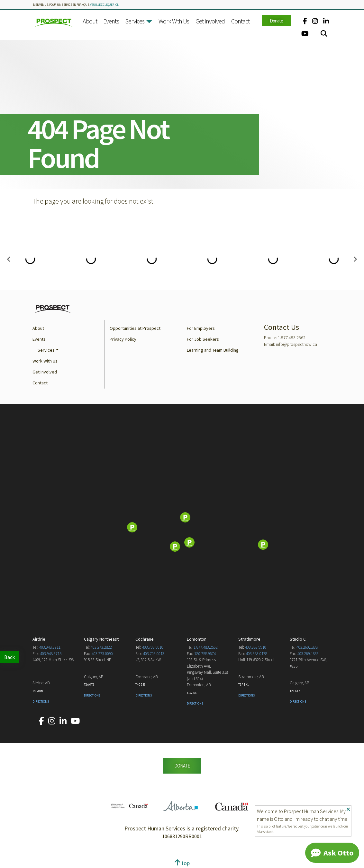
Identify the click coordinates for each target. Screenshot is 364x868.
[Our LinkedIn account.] (326, 21)
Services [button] (46, 350)
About (90, 21)
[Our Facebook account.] (305, 21)
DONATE (182, 766)
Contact (240, 21)
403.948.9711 (50, 647)
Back (9, 657)
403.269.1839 (308, 654)
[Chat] (332, 853)
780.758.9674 (205, 654)
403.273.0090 (102, 654)
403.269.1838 (307, 647)
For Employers (201, 328)
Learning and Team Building (213, 350)
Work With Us (174, 21)
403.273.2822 (101, 647)
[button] (149, 22)
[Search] (324, 34)
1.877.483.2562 (206, 647)
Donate (276, 21)
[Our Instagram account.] (315, 21)
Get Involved (210, 21)
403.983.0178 (257, 654)
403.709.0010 (153, 647)
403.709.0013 (154, 654)
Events (111, 21)
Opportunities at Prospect (135, 328)
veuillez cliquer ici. (104, 5)
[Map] (182, 528)
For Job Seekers (203, 339)
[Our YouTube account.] (305, 34)
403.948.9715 (51, 654)
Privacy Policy (123, 339)
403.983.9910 (256, 647)
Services (135, 21)
